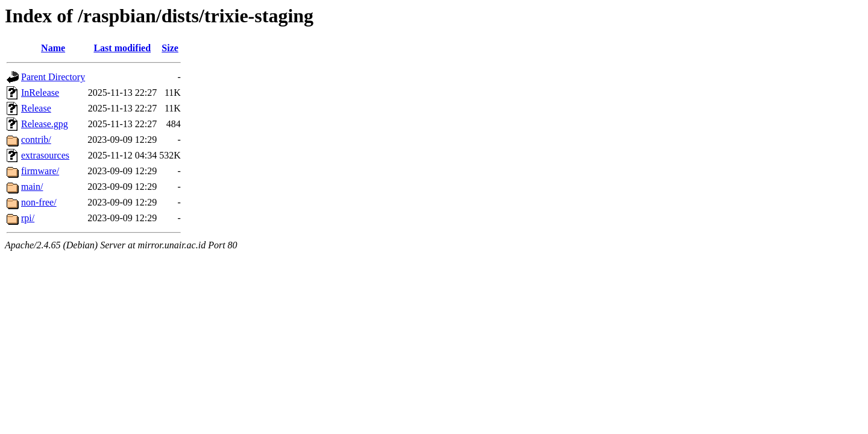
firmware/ (40, 171)
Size (170, 48)
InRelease (40, 93)
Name (53, 48)
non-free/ (39, 202)
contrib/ (36, 140)
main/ (32, 187)
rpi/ (28, 218)
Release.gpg (45, 124)
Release (36, 108)
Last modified (122, 48)
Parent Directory (53, 77)
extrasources (45, 155)
